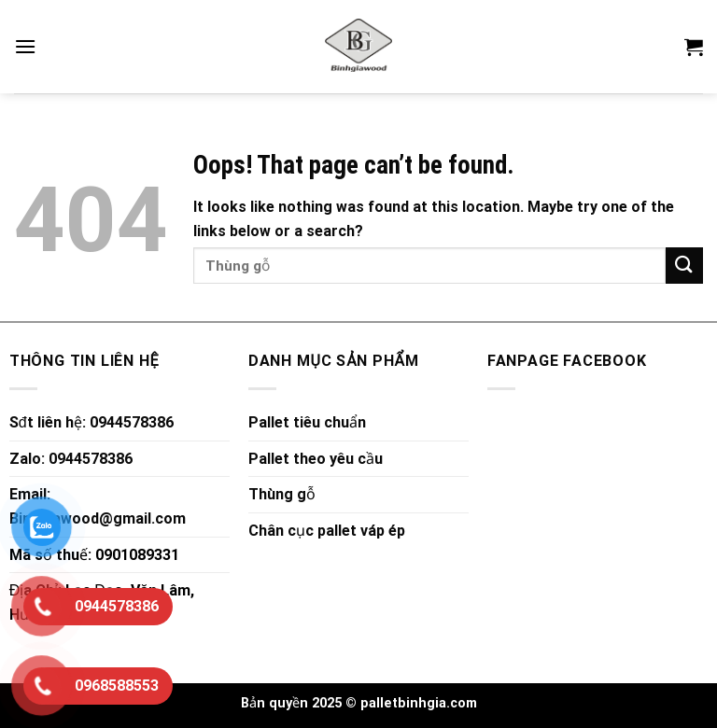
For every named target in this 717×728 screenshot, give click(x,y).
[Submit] (684, 266)
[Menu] (25, 46)
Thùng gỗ (282, 494)
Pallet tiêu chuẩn (307, 422)
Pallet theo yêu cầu (316, 459)
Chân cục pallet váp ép (327, 531)
